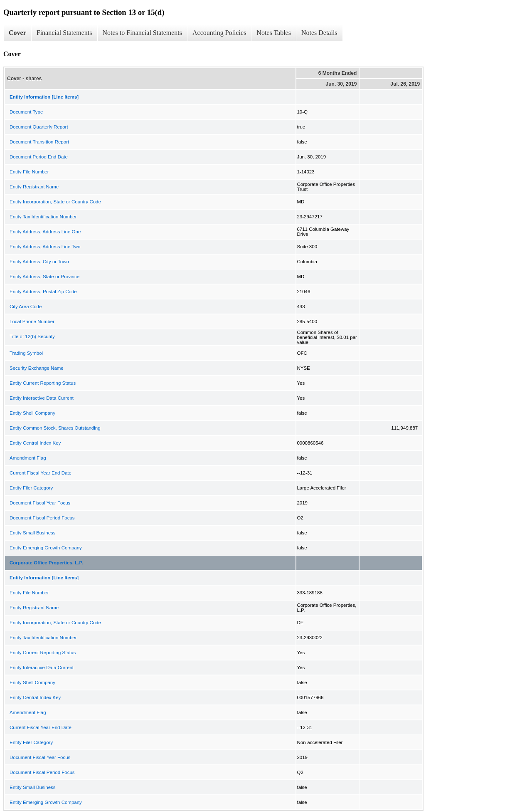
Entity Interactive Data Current (42, 398)
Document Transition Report (39, 142)
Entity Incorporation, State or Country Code (55, 202)
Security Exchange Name (37, 368)
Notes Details (319, 33)
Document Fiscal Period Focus (42, 518)
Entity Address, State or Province (44, 277)
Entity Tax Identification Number (43, 217)
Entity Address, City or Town (39, 262)
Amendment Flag (28, 458)
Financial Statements (64, 33)
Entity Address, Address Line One (45, 232)
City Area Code (26, 307)
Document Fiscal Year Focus (40, 503)
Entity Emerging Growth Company (46, 548)
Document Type (26, 112)
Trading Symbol (26, 353)
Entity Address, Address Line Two (45, 247)
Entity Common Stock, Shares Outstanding (55, 428)
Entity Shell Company (32, 413)
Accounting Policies (219, 33)
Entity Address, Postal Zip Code (43, 292)
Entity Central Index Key (35, 443)
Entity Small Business (33, 533)
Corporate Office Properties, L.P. (46, 563)
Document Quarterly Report (39, 127)
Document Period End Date (39, 157)
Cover (17, 33)
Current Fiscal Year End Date (41, 473)
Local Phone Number (32, 321)
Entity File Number (29, 172)
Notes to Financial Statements (143, 33)
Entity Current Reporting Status (43, 383)
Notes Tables (274, 33)
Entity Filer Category (31, 488)
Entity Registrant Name (34, 187)
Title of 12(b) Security (32, 336)
